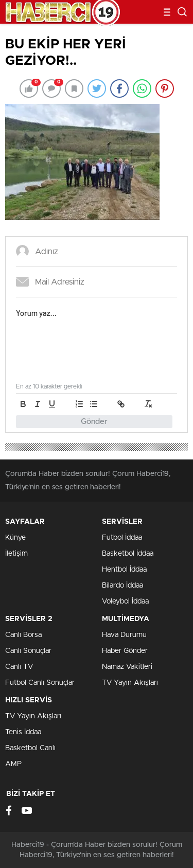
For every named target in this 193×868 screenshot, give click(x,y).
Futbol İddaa (122, 538)
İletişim (16, 554)
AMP (13, 764)
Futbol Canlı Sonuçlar (40, 683)
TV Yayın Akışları (130, 683)
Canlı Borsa (23, 635)
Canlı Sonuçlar (28, 651)
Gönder (94, 422)
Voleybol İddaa (125, 601)
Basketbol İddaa (128, 554)
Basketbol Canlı (30, 748)
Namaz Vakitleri (127, 667)
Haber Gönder (125, 651)
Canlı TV (19, 667)
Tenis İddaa (23, 732)
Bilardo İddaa (122, 586)
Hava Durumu (124, 635)
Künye (15, 538)
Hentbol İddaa (124, 570)
